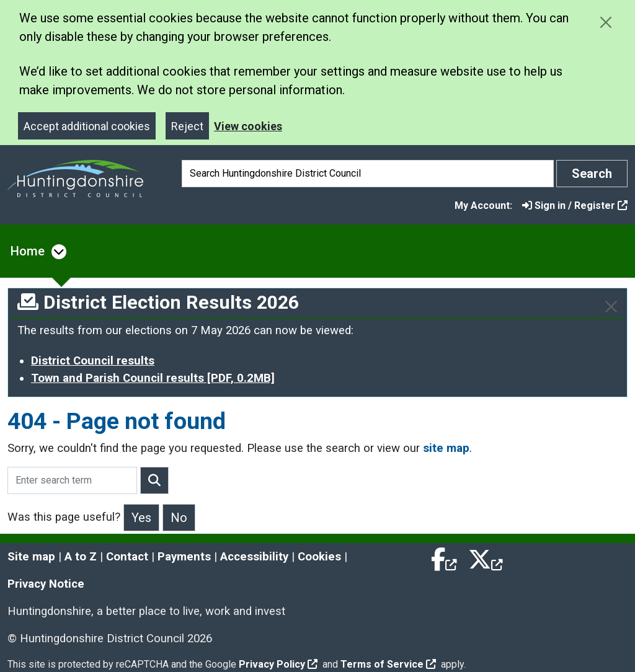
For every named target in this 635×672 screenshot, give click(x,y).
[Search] (368, 174)
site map (446, 448)
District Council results (93, 361)
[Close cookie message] (606, 22)
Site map (31, 557)
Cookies (319, 557)
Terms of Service (388, 664)
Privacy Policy (278, 664)
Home (28, 251)
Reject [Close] (187, 126)
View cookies (248, 126)
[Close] (611, 307)
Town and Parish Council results (153, 378)
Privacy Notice (46, 584)
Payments (184, 557)
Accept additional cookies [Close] (87, 126)
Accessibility (254, 557)
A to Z (81, 557)
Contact (127, 557)
